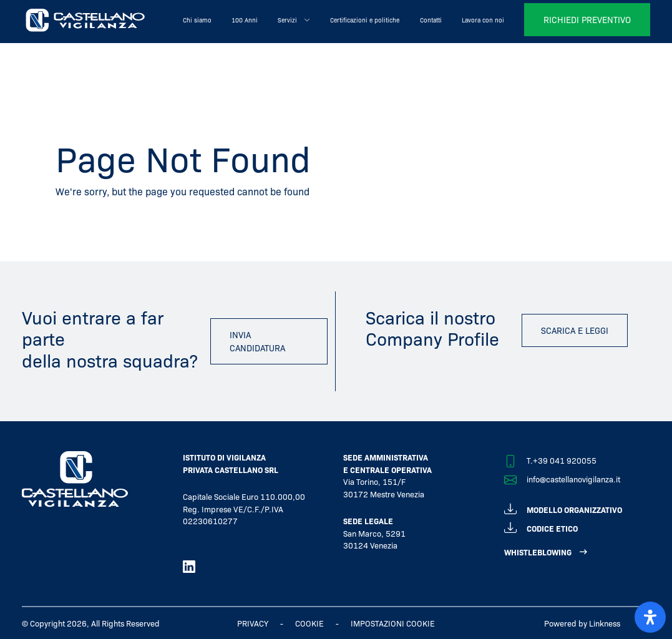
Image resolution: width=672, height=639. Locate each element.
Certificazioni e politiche (365, 20)
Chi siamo (197, 20)
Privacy (253, 623)
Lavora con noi (483, 20)
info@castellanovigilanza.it (573, 479)
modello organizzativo (563, 508)
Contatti (431, 20)
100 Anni (245, 20)
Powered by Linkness (582, 623)
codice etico (541, 526)
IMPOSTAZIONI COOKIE (393, 623)
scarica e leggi (575, 330)
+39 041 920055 (565, 460)
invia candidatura (257, 341)
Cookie (309, 623)
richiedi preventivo (587, 19)
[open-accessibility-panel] (650, 617)
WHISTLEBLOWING (538, 552)
